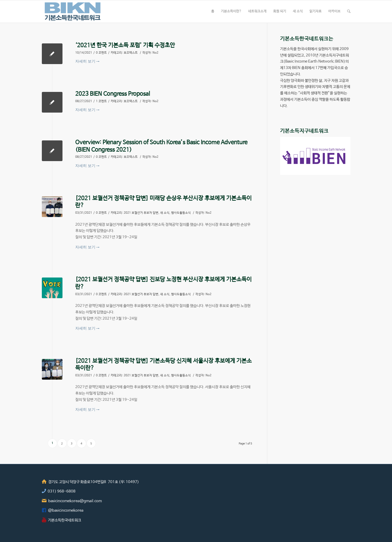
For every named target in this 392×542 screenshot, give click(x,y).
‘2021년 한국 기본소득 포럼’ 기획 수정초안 (125, 45)
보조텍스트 (131, 53)
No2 (155, 53)
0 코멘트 (101, 53)
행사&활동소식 (181, 213)
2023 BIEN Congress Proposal (113, 94)
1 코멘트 (101, 101)
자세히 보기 (87, 61)
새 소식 (165, 213)
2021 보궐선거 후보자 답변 (141, 213)
